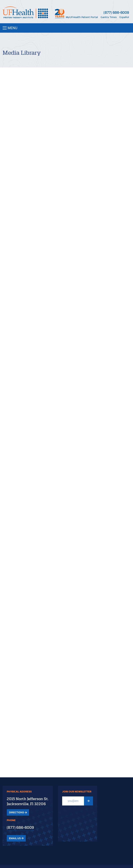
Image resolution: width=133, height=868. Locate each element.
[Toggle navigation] (66, 28)
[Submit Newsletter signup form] (88, 801)
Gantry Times (109, 17)
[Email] (73, 801)
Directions (18, 812)
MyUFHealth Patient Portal (82, 17)
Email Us (16, 838)
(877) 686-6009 (116, 13)
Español (124, 17)
